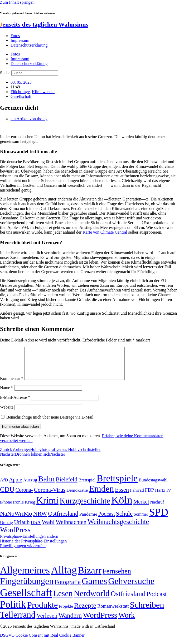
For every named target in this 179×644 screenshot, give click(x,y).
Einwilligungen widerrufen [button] (23, 552)
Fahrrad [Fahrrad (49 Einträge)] (137, 497)
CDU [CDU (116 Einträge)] (7, 496)
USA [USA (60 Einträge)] (36, 529)
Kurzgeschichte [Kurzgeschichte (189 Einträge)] (85, 507)
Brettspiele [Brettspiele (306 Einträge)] (117, 485)
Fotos (15, 36)
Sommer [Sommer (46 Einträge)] (141, 521)
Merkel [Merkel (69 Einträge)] (141, 508)
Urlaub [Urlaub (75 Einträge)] (22, 529)
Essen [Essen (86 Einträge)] (122, 496)
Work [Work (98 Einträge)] (127, 622)
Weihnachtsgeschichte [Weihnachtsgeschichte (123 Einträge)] (118, 528)
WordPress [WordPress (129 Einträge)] (15, 536)
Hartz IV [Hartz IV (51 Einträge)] (163, 496)
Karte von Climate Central (105, 232)
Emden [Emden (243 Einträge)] (101, 495)
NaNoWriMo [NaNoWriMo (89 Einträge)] (16, 520)
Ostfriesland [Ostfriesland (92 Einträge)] (63, 520)
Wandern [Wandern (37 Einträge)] (70, 622)
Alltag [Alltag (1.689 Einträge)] (64, 576)
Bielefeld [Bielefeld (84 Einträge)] (66, 486)
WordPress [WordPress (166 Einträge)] (100, 621)
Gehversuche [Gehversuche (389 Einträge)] (131, 587)
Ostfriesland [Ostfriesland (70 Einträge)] (128, 600)
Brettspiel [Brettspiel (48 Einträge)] (87, 486)
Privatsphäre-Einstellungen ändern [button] (29, 543)
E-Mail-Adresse (15, 404)
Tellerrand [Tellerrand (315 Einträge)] (18, 621)
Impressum (20, 40)
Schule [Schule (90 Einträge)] (124, 520)
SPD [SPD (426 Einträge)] (159, 518)
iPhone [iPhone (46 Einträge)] (6, 509)
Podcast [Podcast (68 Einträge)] (107, 520)
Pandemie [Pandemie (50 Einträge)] (88, 520)
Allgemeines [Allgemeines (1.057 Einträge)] (25, 577)
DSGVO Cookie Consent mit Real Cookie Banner (42, 642)
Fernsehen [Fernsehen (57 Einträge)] (117, 578)
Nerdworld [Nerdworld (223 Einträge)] (91, 600)
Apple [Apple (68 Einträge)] (16, 486)
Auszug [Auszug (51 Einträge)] (30, 486)
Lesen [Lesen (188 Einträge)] (63, 600)
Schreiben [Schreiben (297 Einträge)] (147, 611)
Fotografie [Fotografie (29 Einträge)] (68, 588)
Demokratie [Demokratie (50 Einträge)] (77, 497)
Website (7, 413)
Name (7, 394)
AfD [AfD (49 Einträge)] (4, 486)
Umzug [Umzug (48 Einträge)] (6, 529)
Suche (5, 73)
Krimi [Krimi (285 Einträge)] (47, 507)
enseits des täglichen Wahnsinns (44, 24)
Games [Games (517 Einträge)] (94, 587)
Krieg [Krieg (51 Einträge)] (30, 508)
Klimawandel (43, 92)
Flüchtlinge (20, 92)
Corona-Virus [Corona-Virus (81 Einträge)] (50, 496)
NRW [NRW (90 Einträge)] (40, 520)
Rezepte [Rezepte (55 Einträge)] (85, 612)
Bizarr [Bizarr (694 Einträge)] (90, 577)
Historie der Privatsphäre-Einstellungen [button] (33, 547)
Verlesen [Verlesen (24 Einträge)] (47, 622)
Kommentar (12, 385)
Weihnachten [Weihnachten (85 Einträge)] (71, 528)
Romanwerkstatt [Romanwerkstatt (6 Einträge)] (113, 612)
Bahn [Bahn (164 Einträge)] (46, 485)
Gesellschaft (21, 96)
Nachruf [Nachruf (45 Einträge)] (157, 508)
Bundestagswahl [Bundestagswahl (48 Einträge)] (153, 486)
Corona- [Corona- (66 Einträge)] (24, 496)
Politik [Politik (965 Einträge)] (13, 611)
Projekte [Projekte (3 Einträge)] (66, 613)
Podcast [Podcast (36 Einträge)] (157, 600)
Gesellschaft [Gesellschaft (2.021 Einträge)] (26, 599)
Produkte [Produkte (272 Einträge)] (43, 611)
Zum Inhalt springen (17, 2)
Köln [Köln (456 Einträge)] (122, 506)
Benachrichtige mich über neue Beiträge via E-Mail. (50, 423)
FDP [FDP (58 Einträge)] (149, 496)
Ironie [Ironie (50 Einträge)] (18, 508)
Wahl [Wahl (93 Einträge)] (48, 528)
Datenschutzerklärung (29, 45)
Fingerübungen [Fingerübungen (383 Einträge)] (27, 587)
